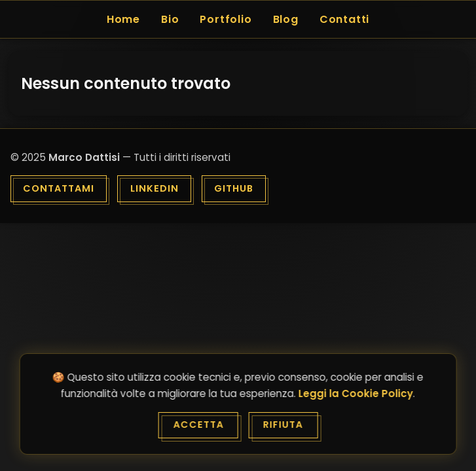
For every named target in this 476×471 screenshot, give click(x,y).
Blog (286, 19)
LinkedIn (155, 188)
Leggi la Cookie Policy (356, 393)
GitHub (234, 188)
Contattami (59, 188)
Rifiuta (283, 425)
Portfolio (226, 19)
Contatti (344, 19)
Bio (170, 19)
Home (123, 19)
